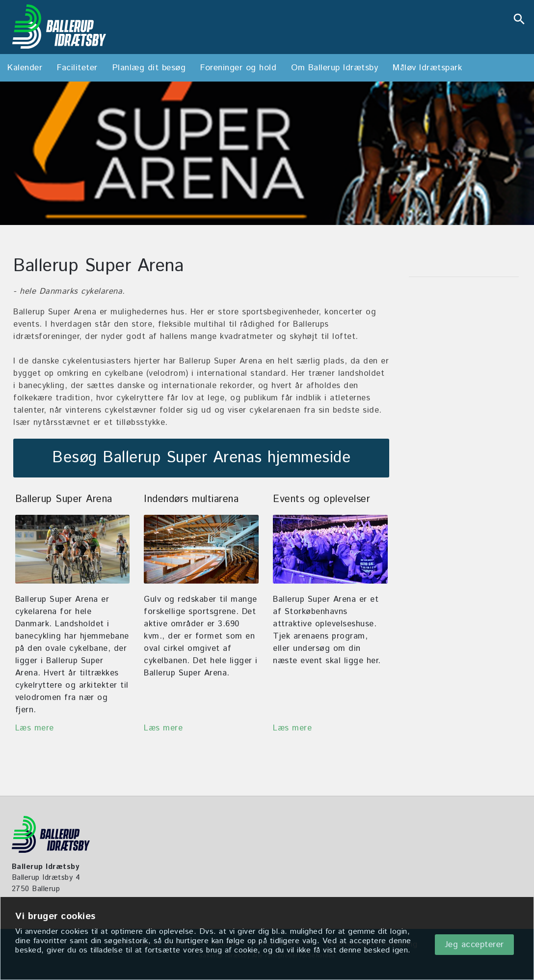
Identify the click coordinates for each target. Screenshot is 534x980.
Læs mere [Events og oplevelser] (292, 728)
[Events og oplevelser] (330, 549)
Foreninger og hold (238, 68)
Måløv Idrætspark (427, 68)
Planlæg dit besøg (149, 68)
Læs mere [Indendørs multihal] (163, 728)
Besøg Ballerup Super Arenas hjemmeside (201, 458)
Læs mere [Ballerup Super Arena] (35, 728)
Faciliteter (77, 68)
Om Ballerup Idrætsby (334, 68)
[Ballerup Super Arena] (73, 549)
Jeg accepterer (474, 945)
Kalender (25, 68)
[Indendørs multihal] (201, 549)
